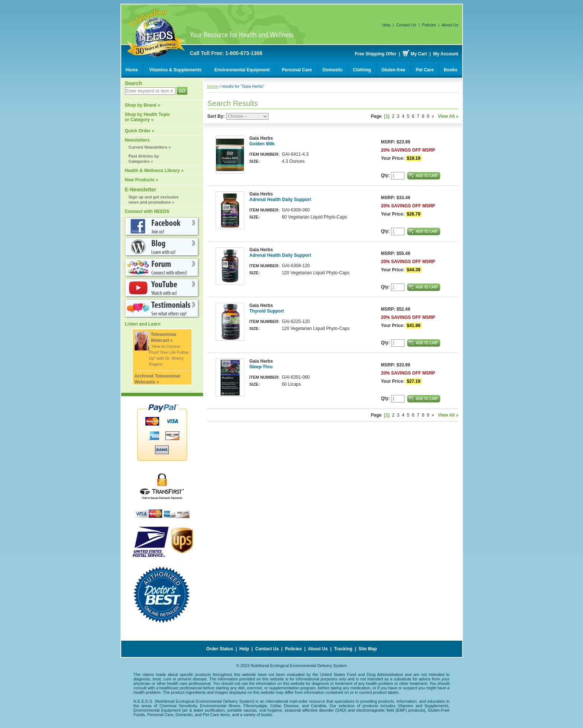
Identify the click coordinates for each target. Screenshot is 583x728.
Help (386, 25)
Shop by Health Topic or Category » (148, 117)
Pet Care (425, 70)
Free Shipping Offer (376, 54)
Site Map (368, 649)
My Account (446, 54)
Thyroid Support (267, 311)
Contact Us (406, 25)
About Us (450, 25)
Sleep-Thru (261, 367)
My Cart (419, 54)
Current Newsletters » (150, 147)
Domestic (333, 70)
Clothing (362, 70)
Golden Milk (262, 144)
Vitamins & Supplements (175, 70)
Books (451, 70)
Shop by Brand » (143, 105)
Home (132, 70)
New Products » (142, 180)
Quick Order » (140, 131)
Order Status (220, 649)
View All (448, 116)
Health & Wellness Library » (154, 171)
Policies (429, 25)
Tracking (343, 649)
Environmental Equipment (242, 70)
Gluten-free (393, 70)
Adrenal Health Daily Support (280, 200)
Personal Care (297, 70)
